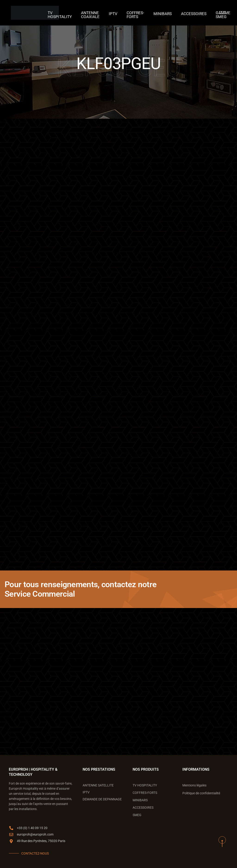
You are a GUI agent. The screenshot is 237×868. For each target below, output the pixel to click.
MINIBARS (160, 13)
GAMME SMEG (213, 13)
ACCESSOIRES (187, 13)
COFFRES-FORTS (136, 13)
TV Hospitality (69, 13)
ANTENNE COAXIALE (96, 13)
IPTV (116, 13)
